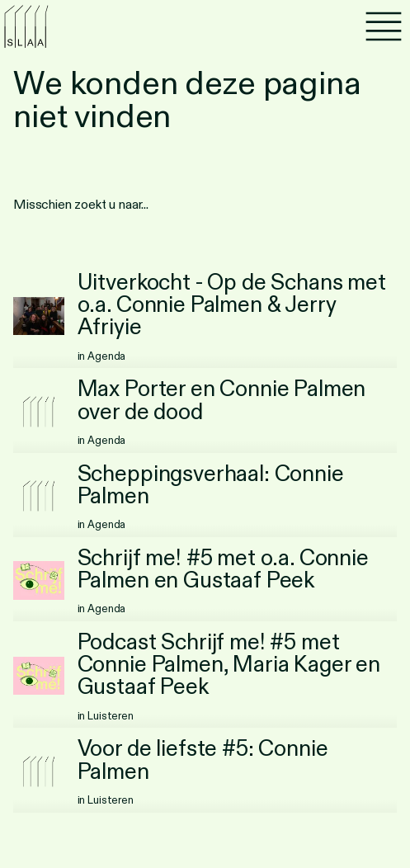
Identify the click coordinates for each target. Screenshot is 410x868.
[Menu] (384, 26)
